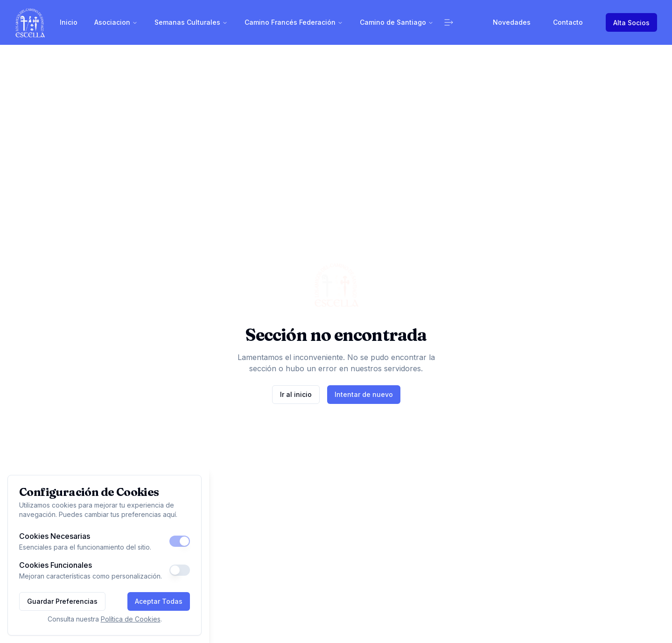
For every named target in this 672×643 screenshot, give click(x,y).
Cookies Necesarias (55, 536)
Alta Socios (631, 23)
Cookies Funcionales (56, 565)
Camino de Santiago (397, 22)
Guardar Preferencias (62, 601)
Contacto (568, 22)
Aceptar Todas (159, 601)
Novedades (512, 22)
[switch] (180, 541)
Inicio (69, 22)
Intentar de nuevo (364, 394)
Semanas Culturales (191, 22)
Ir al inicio (296, 394)
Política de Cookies (131, 619)
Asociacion (116, 22)
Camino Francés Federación (294, 22)
